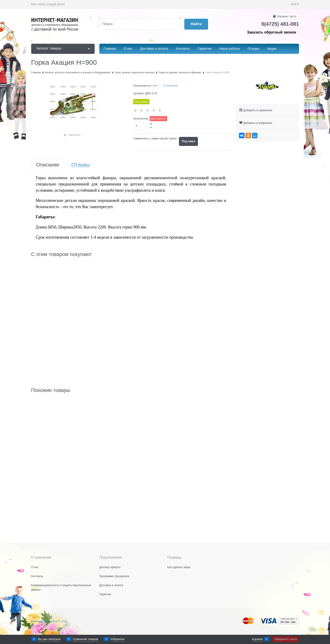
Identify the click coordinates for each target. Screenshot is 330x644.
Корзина (257, 639)
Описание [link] (48, 165)
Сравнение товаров (85, 639)
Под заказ (188, 141)
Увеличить (74, 135)
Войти (295, 4)
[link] (55, 4)
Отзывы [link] (81, 165)
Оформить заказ (286, 639)
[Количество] (140, 126)
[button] (151, 124)
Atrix (155, 86)
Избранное (117, 639)
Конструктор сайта (44, 621)
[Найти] (196, 24)
